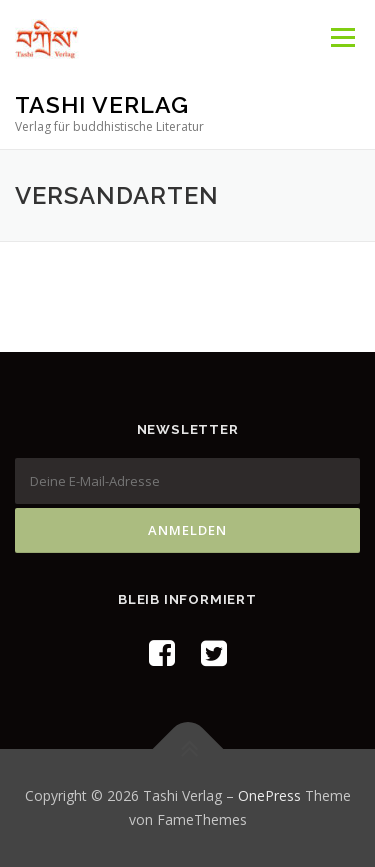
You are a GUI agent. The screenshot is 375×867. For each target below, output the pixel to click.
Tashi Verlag (102, 104)
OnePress (269, 795)
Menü (341, 37)
